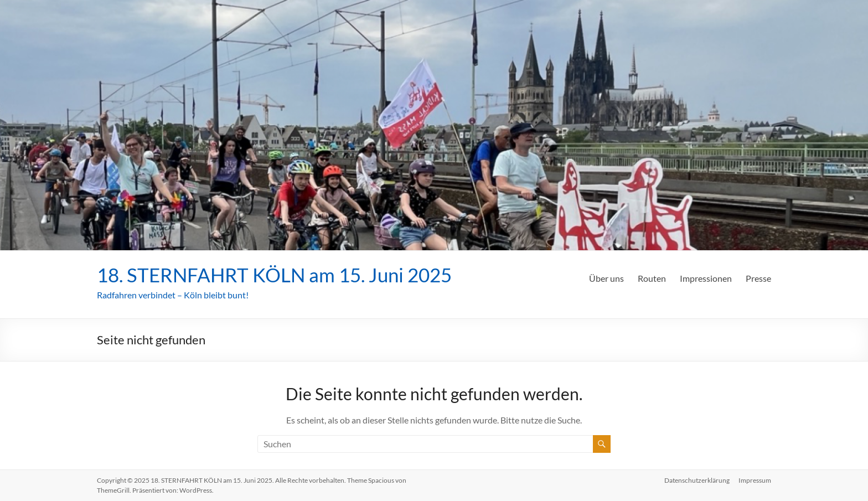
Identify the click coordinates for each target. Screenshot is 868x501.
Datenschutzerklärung (697, 480)
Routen (652, 278)
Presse (758, 278)
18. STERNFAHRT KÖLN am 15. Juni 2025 (280, 275)
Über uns (606, 278)
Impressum (755, 480)
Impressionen (706, 278)
